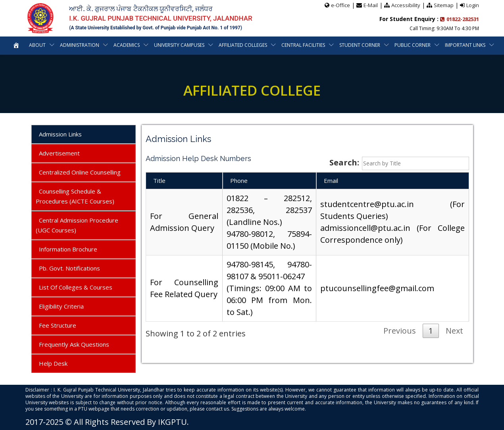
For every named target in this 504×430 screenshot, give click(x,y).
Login (473, 5)
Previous (400, 331)
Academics (126, 45)
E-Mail (371, 5)
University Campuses (179, 45)
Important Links (466, 45)
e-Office (340, 5)
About (37, 45)
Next (454, 331)
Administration (79, 45)
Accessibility (406, 5)
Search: (399, 163)
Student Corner (360, 45)
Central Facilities (304, 45)
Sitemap (444, 5)
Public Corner (413, 45)
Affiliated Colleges (243, 45)
